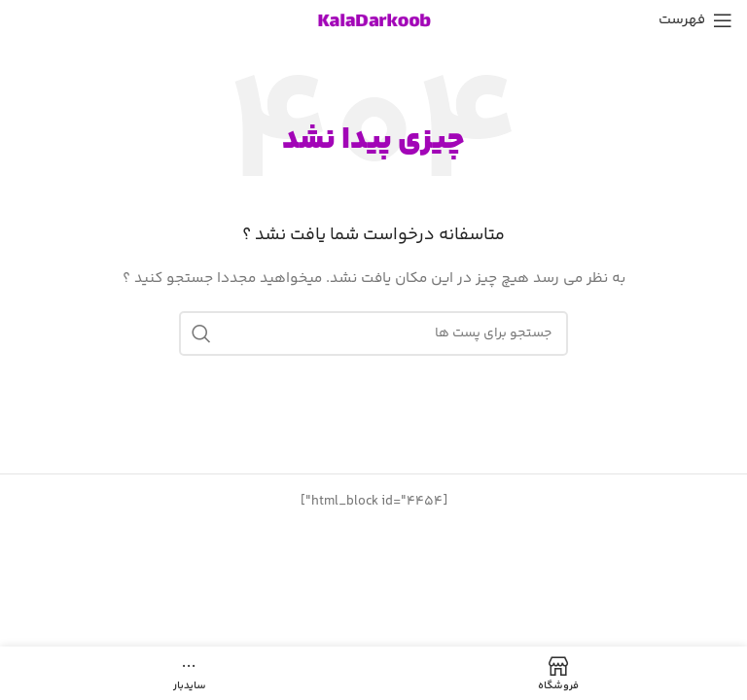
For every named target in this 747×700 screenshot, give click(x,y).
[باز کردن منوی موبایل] (695, 20)
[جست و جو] (373, 333)
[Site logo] (373, 20)
